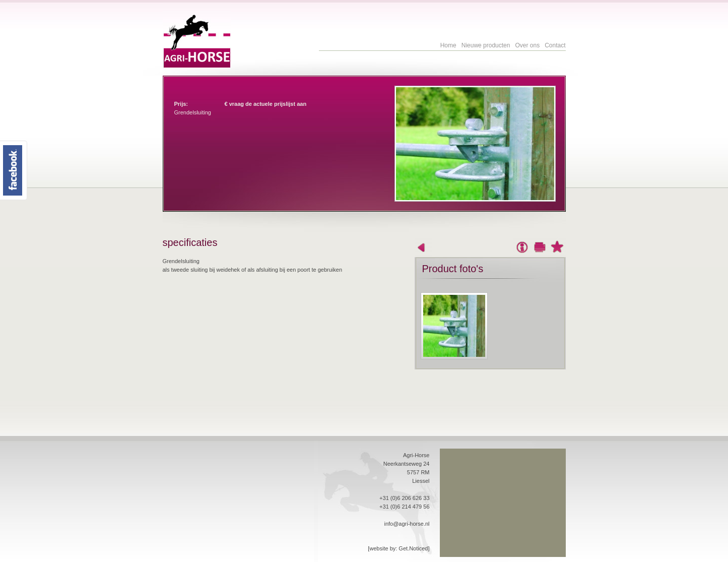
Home (448, 45)
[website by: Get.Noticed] (399, 548)
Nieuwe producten (486, 45)
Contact (555, 45)
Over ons (527, 45)
